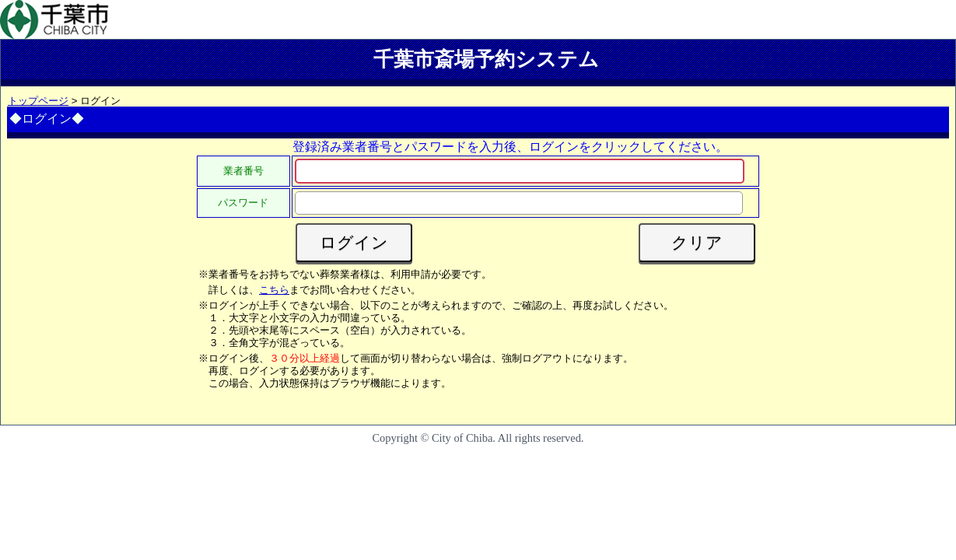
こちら (274, 290)
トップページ (38, 101)
